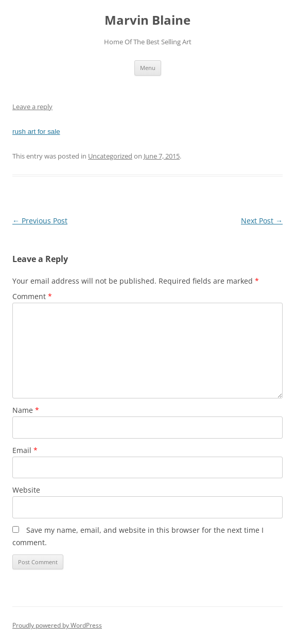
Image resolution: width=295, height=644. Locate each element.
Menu (148, 68)
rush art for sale (36, 132)
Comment (32, 296)
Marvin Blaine (147, 20)
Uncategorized (110, 156)
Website (26, 490)
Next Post (262, 221)
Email (25, 450)
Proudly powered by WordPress (57, 625)
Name (26, 410)
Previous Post (40, 221)
